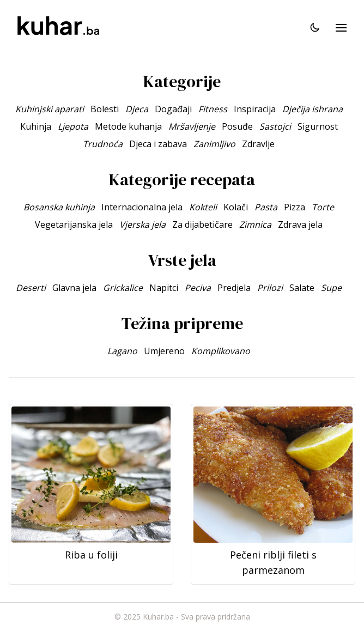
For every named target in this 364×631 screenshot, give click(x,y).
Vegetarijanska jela (74, 225)
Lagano (122, 351)
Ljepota (73, 126)
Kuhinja (36, 126)
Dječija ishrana (313, 109)
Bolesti (105, 109)
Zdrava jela (300, 225)
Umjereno (164, 351)
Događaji (173, 109)
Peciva (198, 288)
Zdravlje (258, 144)
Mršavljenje (192, 126)
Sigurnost (318, 126)
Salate (302, 288)
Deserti (31, 288)
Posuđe (237, 126)
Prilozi (270, 288)
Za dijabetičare (202, 225)
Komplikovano (221, 351)
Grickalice (123, 288)
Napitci (164, 288)
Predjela (234, 288)
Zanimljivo (214, 144)
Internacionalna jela (142, 207)
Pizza (295, 207)
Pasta (266, 207)
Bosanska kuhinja (59, 207)
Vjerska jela (142, 225)
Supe (331, 288)
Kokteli (203, 207)
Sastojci (275, 126)
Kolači (236, 207)
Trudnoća (103, 144)
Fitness (213, 109)
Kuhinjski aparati (50, 109)
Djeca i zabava (158, 144)
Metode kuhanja (128, 126)
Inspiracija (255, 109)
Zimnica (255, 225)
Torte (323, 207)
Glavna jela (74, 288)
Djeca (137, 109)
